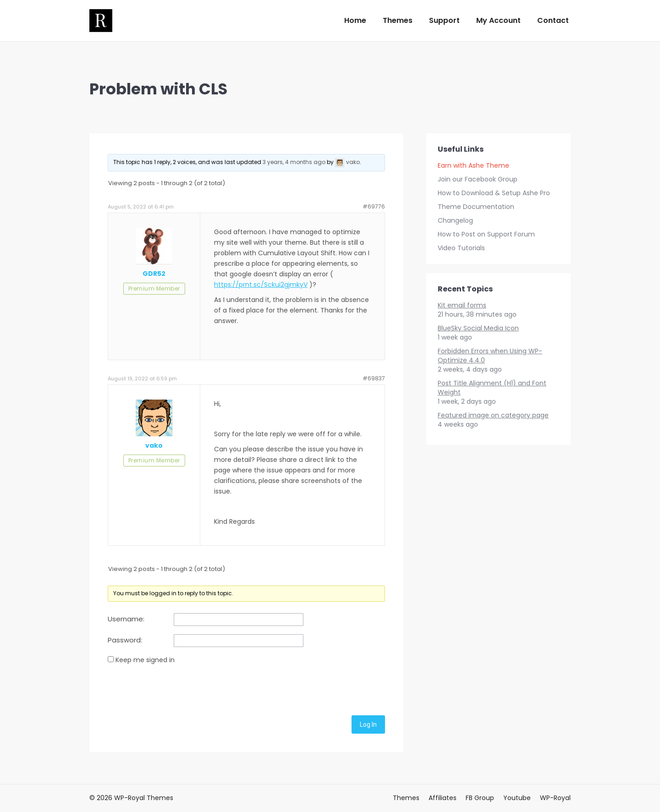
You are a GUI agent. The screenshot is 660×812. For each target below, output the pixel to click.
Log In (368, 724)
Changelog (455, 220)
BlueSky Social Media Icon (478, 328)
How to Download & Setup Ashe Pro (494, 193)
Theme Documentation (476, 207)
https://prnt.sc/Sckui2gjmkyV (261, 285)
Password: (125, 640)
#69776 (374, 206)
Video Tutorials (461, 248)
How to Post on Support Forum (486, 234)
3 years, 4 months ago (294, 162)
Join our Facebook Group (478, 179)
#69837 (374, 378)
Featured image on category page (493, 415)
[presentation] (177, 688)
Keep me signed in (145, 660)
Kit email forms (462, 305)
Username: (126, 619)
